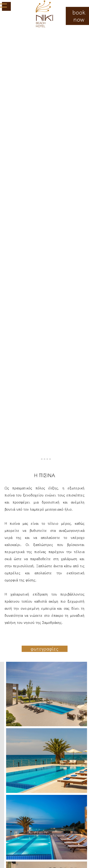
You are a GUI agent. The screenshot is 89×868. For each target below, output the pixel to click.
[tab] (39, 459)
